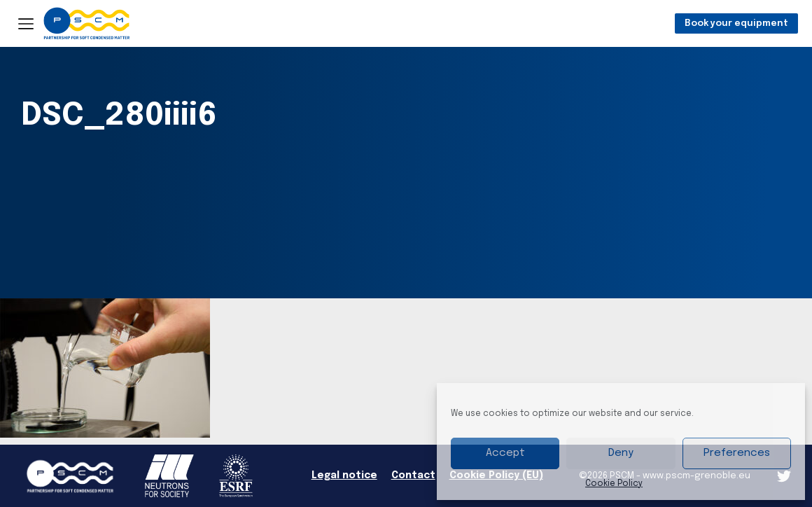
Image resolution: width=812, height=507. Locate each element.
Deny (621, 453)
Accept (505, 453)
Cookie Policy (614, 484)
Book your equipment (736, 23)
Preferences (737, 453)
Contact (413, 475)
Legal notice (344, 475)
